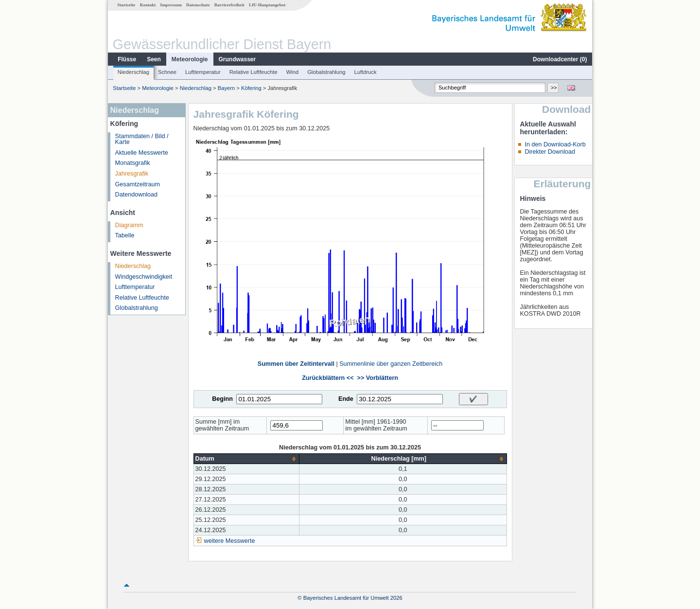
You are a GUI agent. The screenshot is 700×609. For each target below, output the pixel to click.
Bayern (226, 88)
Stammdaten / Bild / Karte (142, 139)
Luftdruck (366, 72)
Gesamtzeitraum (138, 184)
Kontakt (148, 5)
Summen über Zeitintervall (296, 364)
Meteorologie (190, 59)
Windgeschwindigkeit (144, 277)
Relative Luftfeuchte (254, 72)
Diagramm (129, 225)
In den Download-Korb (555, 144)
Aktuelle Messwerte (142, 153)
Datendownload (137, 195)
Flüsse (127, 59)
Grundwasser (237, 59)
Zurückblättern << (328, 378)
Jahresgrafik (132, 174)
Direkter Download (550, 152)
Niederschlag (133, 72)
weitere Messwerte (230, 541)
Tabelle (125, 235)
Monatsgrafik (133, 163)
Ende (346, 399)
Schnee (167, 72)
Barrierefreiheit (229, 5)
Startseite (126, 5)
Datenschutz (198, 5)
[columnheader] (246, 459)
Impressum (171, 5)
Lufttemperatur (203, 72)
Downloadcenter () (560, 59)
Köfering (251, 88)
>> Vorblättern (378, 378)
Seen (154, 59)
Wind (293, 72)
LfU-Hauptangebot (267, 5)
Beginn (222, 399)
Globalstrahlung (326, 72)
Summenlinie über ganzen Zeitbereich (391, 364)
